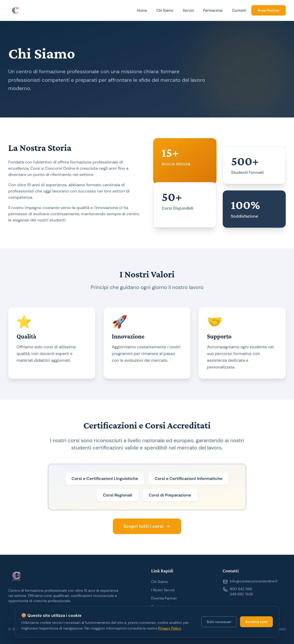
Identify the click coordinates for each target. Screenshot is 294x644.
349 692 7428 (242, 594)
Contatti (239, 10)
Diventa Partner (164, 598)
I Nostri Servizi (163, 590)
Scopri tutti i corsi (147, 526)
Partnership (213, 10)
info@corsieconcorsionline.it (254, 581)
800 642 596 (241, 589)
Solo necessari (219, 622)
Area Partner (269, 10)
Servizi (188, 10)
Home (142, 10)
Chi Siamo (165, 10)
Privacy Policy (169, 628)
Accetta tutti (256, 622)
